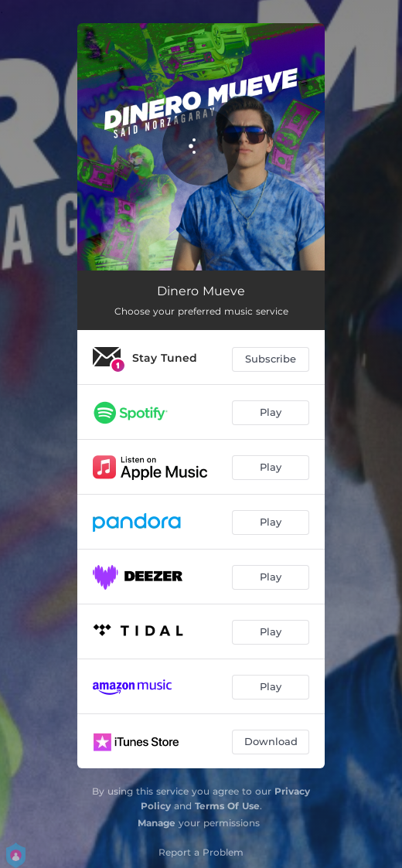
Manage (157, 823)
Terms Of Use (227, 806)
